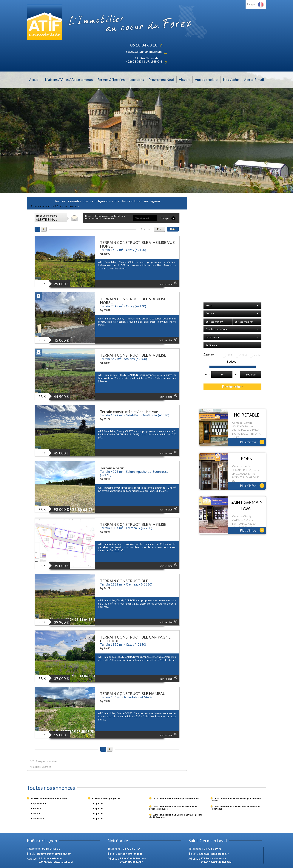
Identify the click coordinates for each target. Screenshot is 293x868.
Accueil (35, 80)
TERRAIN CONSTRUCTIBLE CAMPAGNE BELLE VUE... (135, 639)
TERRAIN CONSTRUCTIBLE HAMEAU (133, 693)
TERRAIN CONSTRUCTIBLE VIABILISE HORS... (133, 301)
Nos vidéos (231, 80)
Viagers (185, 80)
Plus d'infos (252, 442)
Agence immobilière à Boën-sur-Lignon (54, 206)
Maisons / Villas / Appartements (69, 80)
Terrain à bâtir (112, 468)
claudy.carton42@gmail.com (144, 52)
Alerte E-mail (254, 80)
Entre (207, 374)
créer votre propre (47, 218)
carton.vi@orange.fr (130, 854)
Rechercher (232, 387)
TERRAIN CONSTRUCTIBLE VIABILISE (133, 355)
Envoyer (168, 218)
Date (173, 229)
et (237, 374)
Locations (137, 80)
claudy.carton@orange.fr (213, 854)
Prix (159, 229)
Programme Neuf (161, 80)
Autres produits (207, 80)
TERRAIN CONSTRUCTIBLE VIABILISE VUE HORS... (137, 244)
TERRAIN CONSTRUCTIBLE (124, 581)
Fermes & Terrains (111, 80)
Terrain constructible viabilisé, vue (129, 412)
